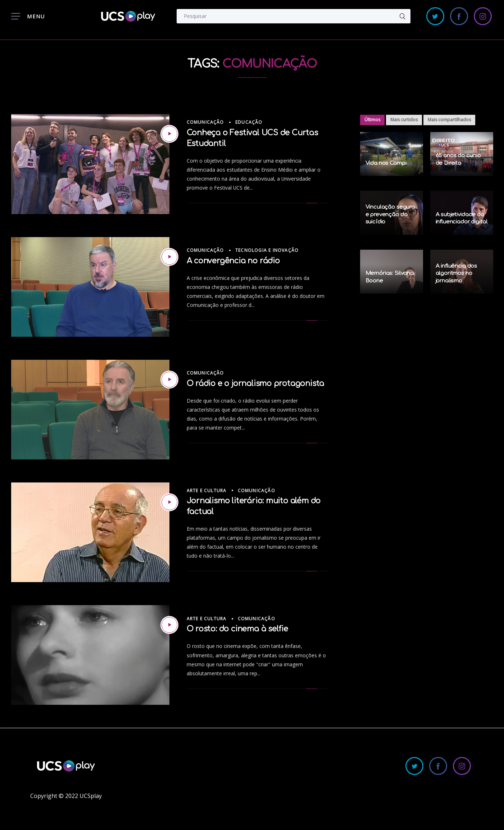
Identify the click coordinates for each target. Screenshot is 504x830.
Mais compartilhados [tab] (449, 120)
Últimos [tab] (372, 120)
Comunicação (205, 122)
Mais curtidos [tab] (404, 120)
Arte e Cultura (207, 491)
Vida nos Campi (386, 163)
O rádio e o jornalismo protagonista (256, 384)
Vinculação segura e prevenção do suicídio (390, 214)
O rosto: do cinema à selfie (237, 629)
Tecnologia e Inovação (267, 250)
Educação (249, 122)
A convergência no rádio (233, 261)
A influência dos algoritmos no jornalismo (457, 273)
